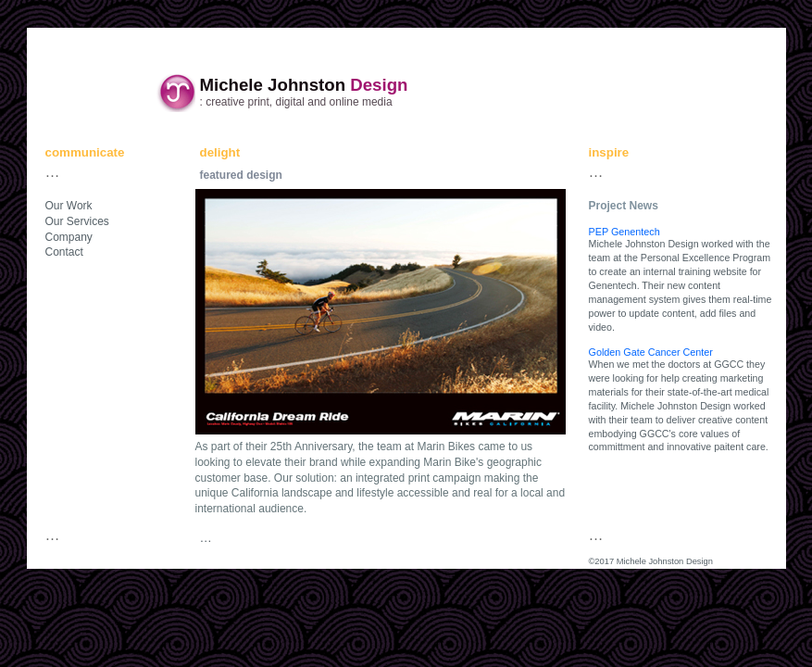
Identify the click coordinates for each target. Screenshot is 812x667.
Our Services (77, 221)
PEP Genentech (625, 232)
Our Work (69, 206)
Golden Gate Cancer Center (651, 352)
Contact (64, 252)
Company (69, 237)
